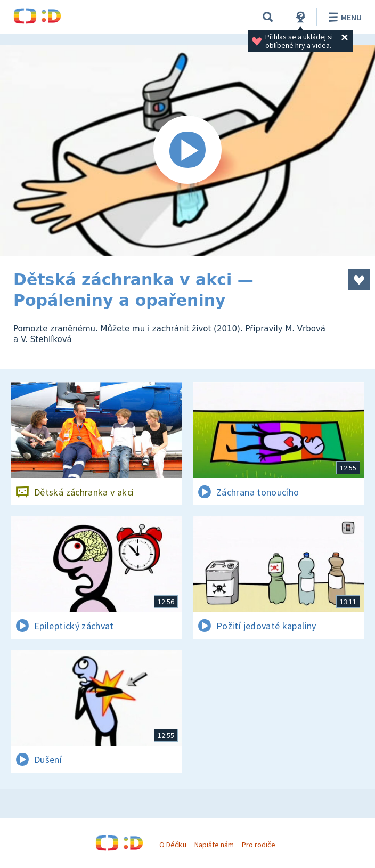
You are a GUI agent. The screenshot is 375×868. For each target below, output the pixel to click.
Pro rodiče (259, 845)
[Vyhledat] (268, 17)
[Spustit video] (187, 150)
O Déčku (173, 845)
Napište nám (214, 845)
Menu (343, 17)
